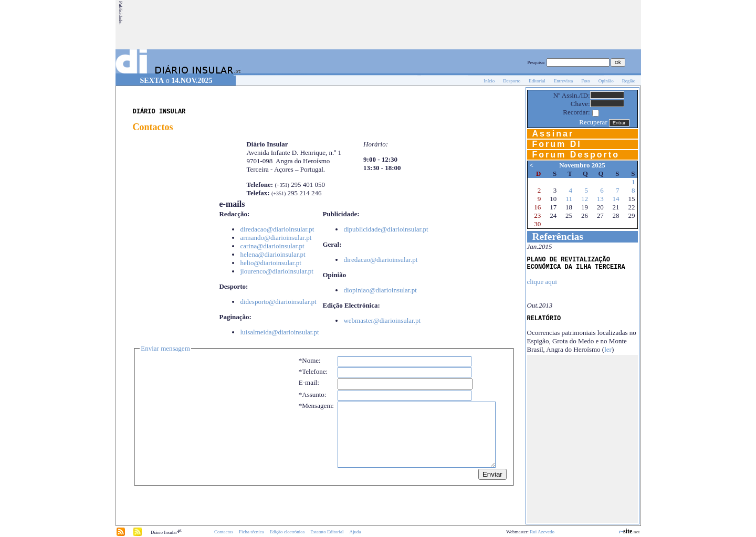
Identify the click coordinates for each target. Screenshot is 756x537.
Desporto (512, 81)
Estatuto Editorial (327, 532)
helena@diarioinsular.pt (272, 254)
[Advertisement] (449, 25)
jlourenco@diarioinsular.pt (276, 271)
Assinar (553, 134)
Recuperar (593, 122)
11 (569, 199)
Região (629, 81)
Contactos (224, 532)
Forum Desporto (576, 155)
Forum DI (557, 144)
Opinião (606, 81)
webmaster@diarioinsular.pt (382, 320)
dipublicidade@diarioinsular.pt (386, 229)
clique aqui (542, 282)
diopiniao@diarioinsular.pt (380, 290)
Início (489, 81)
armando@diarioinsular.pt (276, 238)
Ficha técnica (251, 532)
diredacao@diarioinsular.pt (277, 229)
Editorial (537, 81)
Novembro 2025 (582, 165)
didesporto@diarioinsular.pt (278, 302)
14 (616, 199)
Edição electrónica (287, 532)
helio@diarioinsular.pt (270, 263)
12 (585, 199)
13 (600, 199)
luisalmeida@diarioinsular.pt (279, 332)
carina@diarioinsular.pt (272, 246)
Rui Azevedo (542, 532)
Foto (586, 81)
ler (608, 349)
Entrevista (564, 81)
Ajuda (355, 532)
